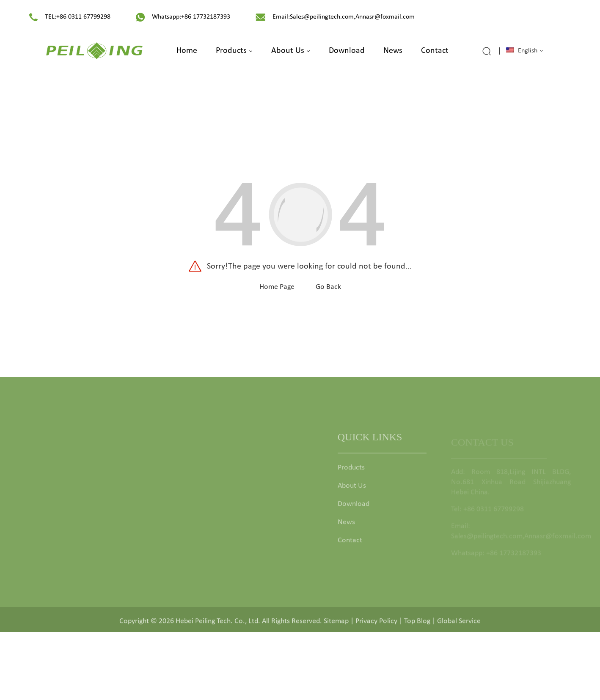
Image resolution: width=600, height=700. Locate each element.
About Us (291, 51)
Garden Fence (237, 491)
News (393, 51)
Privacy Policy (376, 624)
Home (187, 51)
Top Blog (417, 624)
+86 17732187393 (206, 17)
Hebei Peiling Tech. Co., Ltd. (218, 624)
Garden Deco (236, 546)
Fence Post (233, 509)
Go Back (328, 287)
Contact (435, 51)
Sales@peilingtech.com (322, 17)
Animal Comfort (241, 564)
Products (234, 51)
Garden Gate (236, 473)
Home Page (277, 287)
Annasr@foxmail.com (385, 17)
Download (347, 51)
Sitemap (336, 624)
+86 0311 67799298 (83, 17)
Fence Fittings (237, 528)
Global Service (459, 624)
